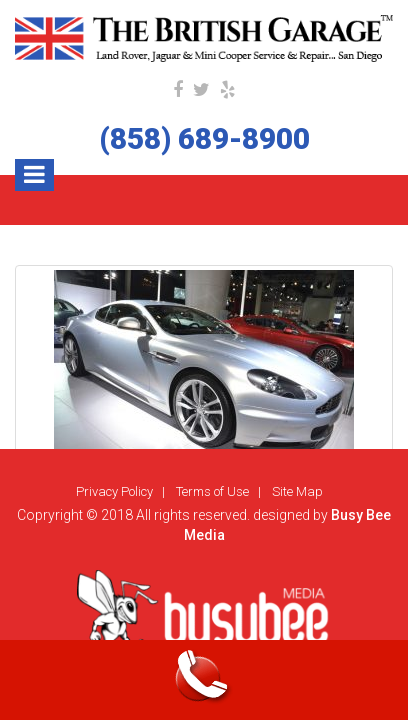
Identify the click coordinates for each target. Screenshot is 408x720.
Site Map (297, 491)
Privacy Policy (114, 491)
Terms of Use (212, 491)
